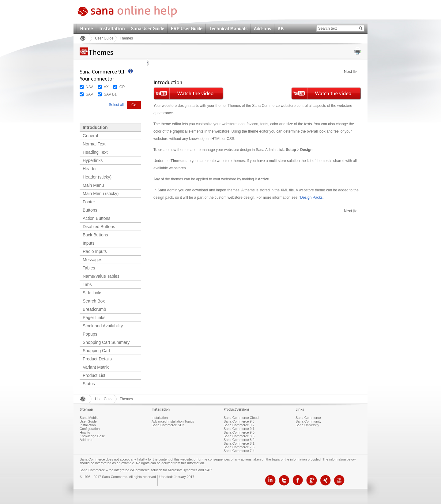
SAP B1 (110, 94)
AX (106, 87)
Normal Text (94, 144)
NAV (89, 87)
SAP (89, 94)
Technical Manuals (228, 28)
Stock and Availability (103, 326)
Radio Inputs (95, 251)
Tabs (87, 284)
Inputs (89, 243)
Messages (92, 260)
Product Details (97, 359)
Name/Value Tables (101, 276)
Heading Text (95, 152)
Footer (89, 202)
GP (122, 87)
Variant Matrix (96, 367)
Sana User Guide (148, 28)
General (90, 136)
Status (89, 384)
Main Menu (93, 185)
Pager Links (94, 318)
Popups (90, 334)
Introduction (95, 127)
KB (281, 28)
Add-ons (262, 28)
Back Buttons (95, 235)
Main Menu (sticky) (101, 194)
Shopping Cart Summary (106, 342)
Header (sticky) (97, 177)
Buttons (90, 210)
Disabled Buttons (99, 227)
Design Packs (311, 197)
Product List (94, 375)
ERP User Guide (187, 28)
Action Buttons (96, 218)
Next (348, 72)
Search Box (94, 301)
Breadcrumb (94, 309)
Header (90, 169)
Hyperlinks (93, 160)
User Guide (104, 38)
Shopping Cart (96, 351)
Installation (112, 28)
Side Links (93, 293)
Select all (116, 105)
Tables (89, 268)
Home (86, 28)
